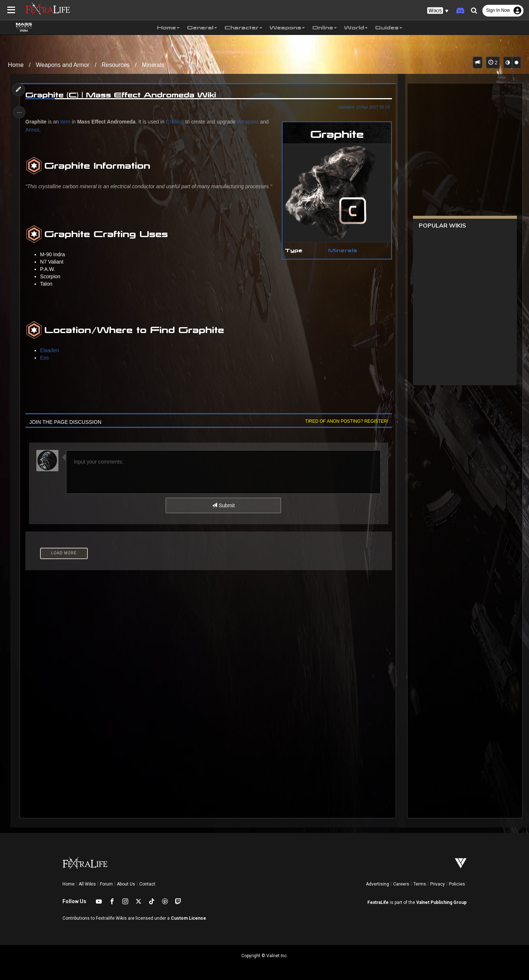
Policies (457, 884)
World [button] (356, 28)
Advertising (377, 884)
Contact (147, 884)
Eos (46, 358)
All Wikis (87, 884)
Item (67, 122)
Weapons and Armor (63, 65)
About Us (126, 884)
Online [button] (325, 28)
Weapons (249, 122)
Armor (34, 130)
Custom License (188, 918)
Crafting (176, 122)
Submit (223, 505)
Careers (401, 884)
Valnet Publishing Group (441, 902)
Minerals (153, 65)
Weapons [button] (287, 28)
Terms (420, 884)
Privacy (438, 884)
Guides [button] (389, 28)
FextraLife (378, 902)
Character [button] (243, 28)
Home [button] (168, 28)
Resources (116, 65)
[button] (438, 11)
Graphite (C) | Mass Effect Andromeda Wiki (122, 95)
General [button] (202, 28)
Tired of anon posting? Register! (345, 421)
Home (16, 65)
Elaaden (51, 350)
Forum (106, 884)
